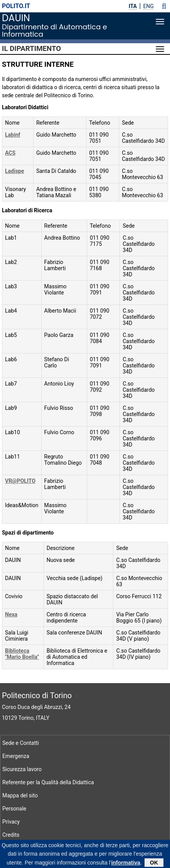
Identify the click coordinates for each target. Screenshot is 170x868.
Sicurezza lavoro (22, 769)
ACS (10, 153)
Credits (11, 835)
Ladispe (14, 171)
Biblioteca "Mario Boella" (22, 654)
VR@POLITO (20, 481)
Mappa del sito (20, 795)
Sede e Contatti (21, 743)
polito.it (16, 6)
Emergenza (16, 756)
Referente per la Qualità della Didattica (48, 782)
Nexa (11, 614)
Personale (14, 809)
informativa (125, 864)
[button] (164, 6)
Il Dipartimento (31, 49)
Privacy (11, 822)
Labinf (13, 135)
